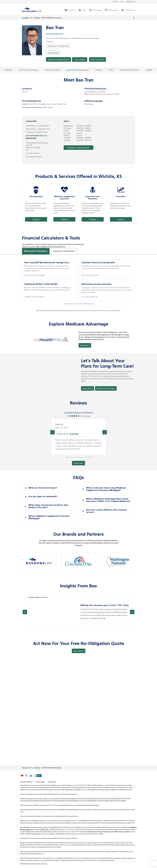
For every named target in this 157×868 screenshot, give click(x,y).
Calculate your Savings (34, 276)
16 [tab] (87, 458)
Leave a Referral (97, 59)
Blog (115, 2)
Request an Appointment (58, 59)
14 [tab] (84, 458)
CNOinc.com (52, 782)
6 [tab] (73, 458)
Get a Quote (80, 59)
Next (132, 612)
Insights (149, 70)
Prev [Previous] (25, 612)
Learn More (88, 388)
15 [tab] (86, 458)
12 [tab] (81, 458)
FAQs (111, 70)
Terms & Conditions (26, 782)
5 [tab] (72, 458)
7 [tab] (74, 458)
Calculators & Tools (52, 70)
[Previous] (52, 432)
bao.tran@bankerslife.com (36, 135)
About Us (131, 2)
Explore (36, 219)
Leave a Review (53, 53)
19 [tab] (91, 458)
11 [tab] (80, 458)
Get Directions (32, 154)
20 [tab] (93, 458)
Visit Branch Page (33, 157)
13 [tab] (83, 458)
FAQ (122, 2)
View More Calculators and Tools (78, 304)
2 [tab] (67, 458)
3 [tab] (69, 458)
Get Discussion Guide (105, 388)
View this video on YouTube (38, 597)
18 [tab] (90, 458)
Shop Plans (85, 345)
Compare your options (33, 297)
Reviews (99, 70)
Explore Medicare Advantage (78, 70)
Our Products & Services (29, 70)
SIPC (47, 829)
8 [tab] (76, 458)
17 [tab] (88, 458)
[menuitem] (70, 10)
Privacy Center (40, 782)
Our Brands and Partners (130, 70)
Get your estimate (89, 276)
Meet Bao (9, 70)
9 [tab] (77, 458)
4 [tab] (70, 458)
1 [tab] (66, 458)
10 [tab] (79, 458)
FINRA (42, 829)
